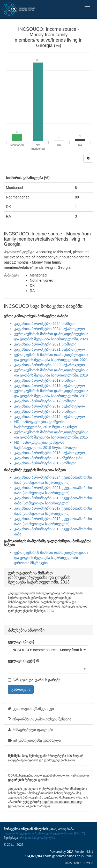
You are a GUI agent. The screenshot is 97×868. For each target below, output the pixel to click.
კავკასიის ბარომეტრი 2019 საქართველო (50, 386)
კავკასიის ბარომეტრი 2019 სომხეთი (45, 380)
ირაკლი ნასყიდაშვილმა (37, 838)
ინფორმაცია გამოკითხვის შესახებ (40, 719)
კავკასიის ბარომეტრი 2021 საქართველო (50, 349)
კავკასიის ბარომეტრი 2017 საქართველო (50, 406)
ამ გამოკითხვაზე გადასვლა (34, 740)
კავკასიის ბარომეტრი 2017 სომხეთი (45, 401)
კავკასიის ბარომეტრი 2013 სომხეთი (45, 463)
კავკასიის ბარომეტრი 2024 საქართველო (50, 329)
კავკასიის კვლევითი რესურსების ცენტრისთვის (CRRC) (44, 833)
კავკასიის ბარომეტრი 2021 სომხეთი (45, 344)
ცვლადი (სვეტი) (22, 661)
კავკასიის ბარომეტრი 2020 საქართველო (50, 365)
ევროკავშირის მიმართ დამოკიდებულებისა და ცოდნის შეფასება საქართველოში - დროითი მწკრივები (51, 558)
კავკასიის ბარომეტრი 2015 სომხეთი (45, 411)
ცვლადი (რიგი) (21, 642)
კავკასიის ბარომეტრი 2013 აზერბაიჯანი (48, 458)
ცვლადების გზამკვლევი (31, 709)
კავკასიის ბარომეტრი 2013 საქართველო (50, 453)
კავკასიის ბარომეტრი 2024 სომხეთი (45, 324)
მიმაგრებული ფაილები (31, 730)
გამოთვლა (21, 689)
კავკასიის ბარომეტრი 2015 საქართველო (50, 417)
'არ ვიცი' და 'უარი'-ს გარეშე (34, 680)
